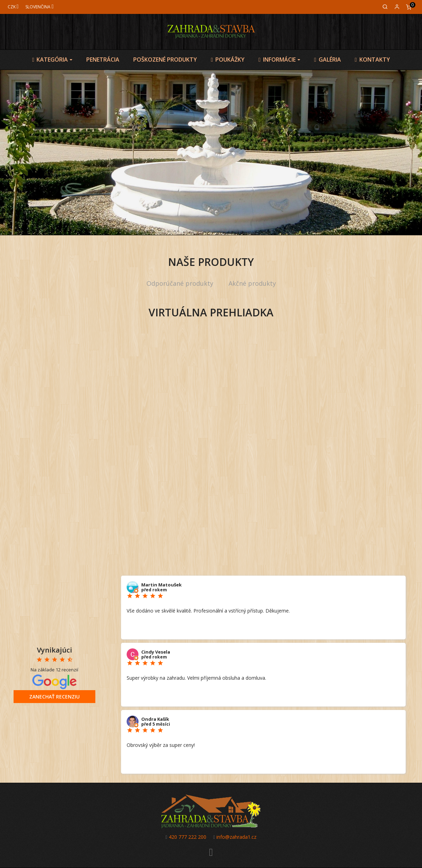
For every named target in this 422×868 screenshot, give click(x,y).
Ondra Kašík (155, 719)
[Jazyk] (39, 7)
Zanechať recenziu (54, 697)
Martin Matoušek (161, 585)
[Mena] (13, 7)
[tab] (180, 284)
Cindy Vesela (156, 652)
